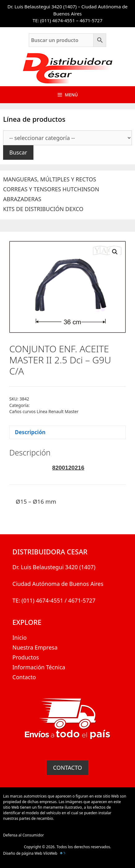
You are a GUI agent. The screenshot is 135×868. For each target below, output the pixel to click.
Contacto (24, 677)
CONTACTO (67, 768)
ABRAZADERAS (22, 199)
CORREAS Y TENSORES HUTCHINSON (51, 189)
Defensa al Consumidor (24, 835)
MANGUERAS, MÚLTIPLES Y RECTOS (50, 179)
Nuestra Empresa (35, 647)
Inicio (20, 637)
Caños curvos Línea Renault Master (44, 411)
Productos (26, 657)
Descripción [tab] (30, 432)
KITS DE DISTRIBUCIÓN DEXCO (43, 209)
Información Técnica (39, 667)
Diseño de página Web (23, 853)
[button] (115, 252)
